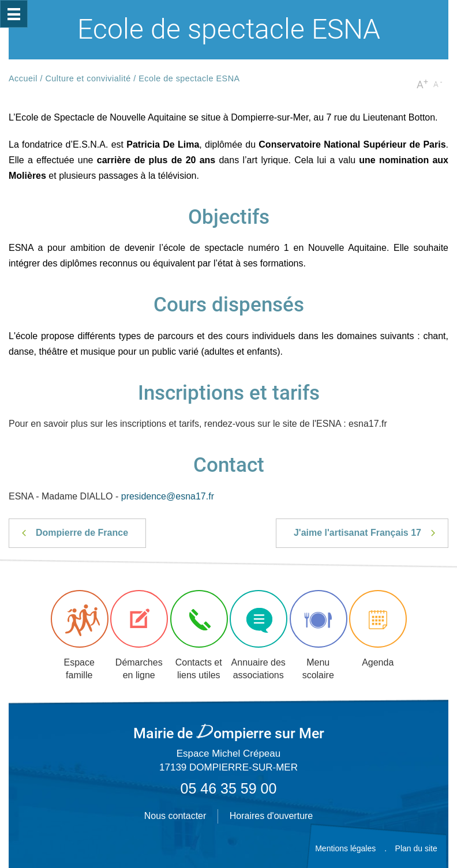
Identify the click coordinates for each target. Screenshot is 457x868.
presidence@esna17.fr (168, 496)
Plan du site (416, 848)
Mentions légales (345, 848)
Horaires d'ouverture (271, 816)
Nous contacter (175, 816)
